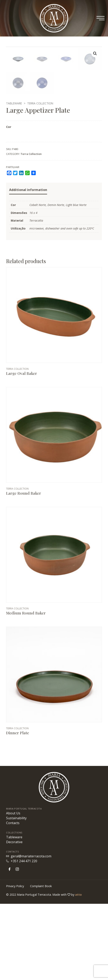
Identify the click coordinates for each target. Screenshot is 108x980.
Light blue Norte (76, 281)
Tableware (14, 180)
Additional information (28, 266)
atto (78, 971)
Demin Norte (56, 281)
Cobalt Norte (38, 281)
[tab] (28, 266)
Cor (9, 203)
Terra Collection (40, 180)
